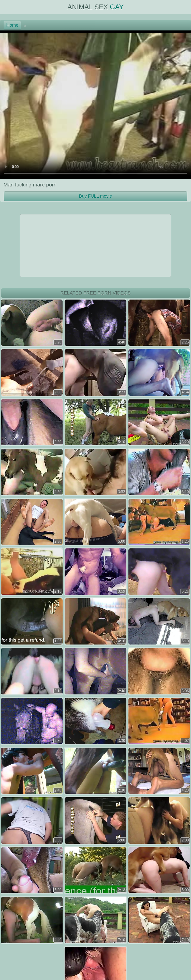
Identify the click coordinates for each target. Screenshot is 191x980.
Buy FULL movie (95, 196)
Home (12, 25)
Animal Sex (95, 7)
